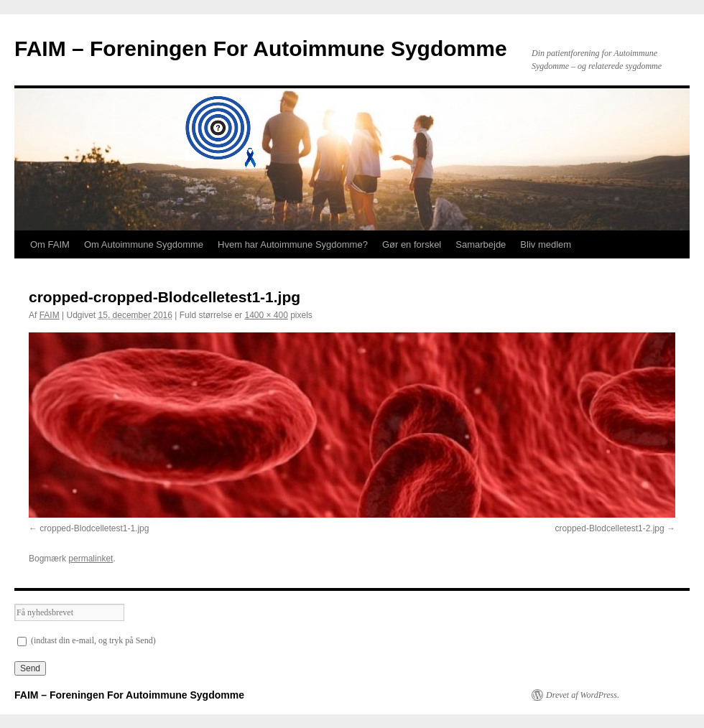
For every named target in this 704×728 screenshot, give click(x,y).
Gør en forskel (412, 244)
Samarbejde (481, 244)
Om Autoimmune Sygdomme (144, 244)
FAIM (50, 315)
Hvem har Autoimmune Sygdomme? (293, 244)
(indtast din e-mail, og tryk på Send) (87, 640)
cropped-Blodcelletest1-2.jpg (610, 528)
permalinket (91, 559)
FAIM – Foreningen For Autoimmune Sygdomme (261, 48)
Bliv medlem (546, 244)
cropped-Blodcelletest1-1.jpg (94, 528)
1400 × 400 (266, 315)
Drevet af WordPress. (583, 695)
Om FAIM (50, 244)
